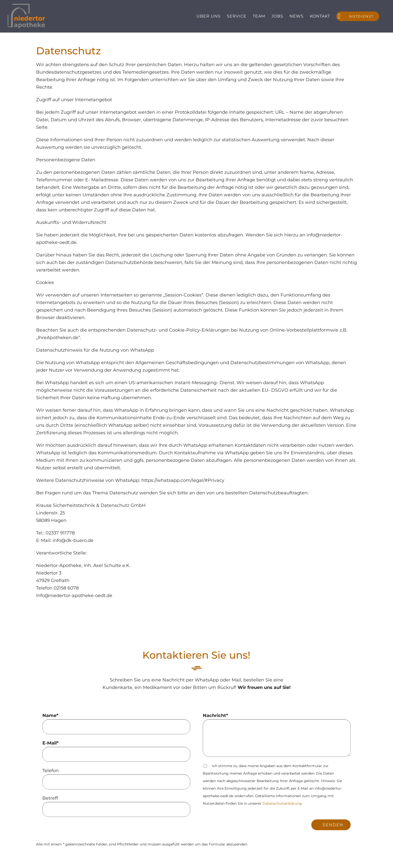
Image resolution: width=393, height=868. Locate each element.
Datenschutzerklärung (282, 803)
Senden (333, 825)
